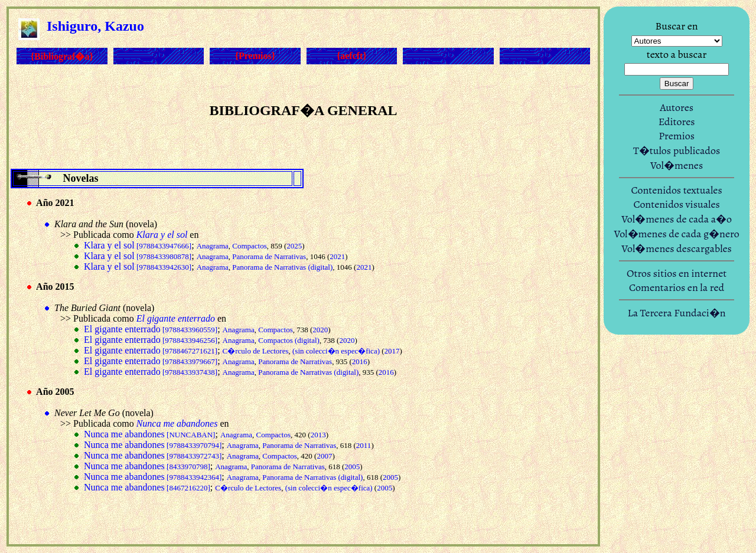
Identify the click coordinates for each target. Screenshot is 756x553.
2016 (360, 361)
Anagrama (213, 246)
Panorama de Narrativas (269, 256)
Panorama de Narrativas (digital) (282, 267)
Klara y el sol (138, 245)
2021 (337, 256)
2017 (392, 351)
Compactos (250, 246)
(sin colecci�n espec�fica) (336, 351)
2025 (294, 246)
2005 (352, 467)
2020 (320, 330)
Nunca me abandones (149, 434)
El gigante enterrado (151, 329)
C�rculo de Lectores (256, 351)
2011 (364, 445)
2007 (324, 456)
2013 (318, 435)
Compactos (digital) (289, 340)
